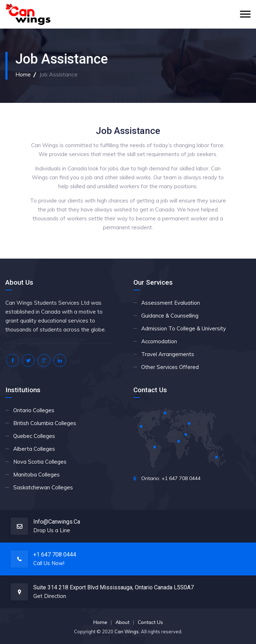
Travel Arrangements (168, 354)
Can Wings (127, 631)
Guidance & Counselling (170, 316)
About (122, 622)
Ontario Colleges (34, 410)
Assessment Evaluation (171, 303)
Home (23, 74)
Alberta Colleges (34, 449)
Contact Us (150, 622)
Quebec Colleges (34, 436)
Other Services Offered (170, 367)
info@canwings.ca (57, 522)
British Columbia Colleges (45, 423)
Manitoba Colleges (36, 475)
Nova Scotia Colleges (40, 462)
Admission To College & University (184, 328)
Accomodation (159, 341)
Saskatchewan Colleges (43, 487)
